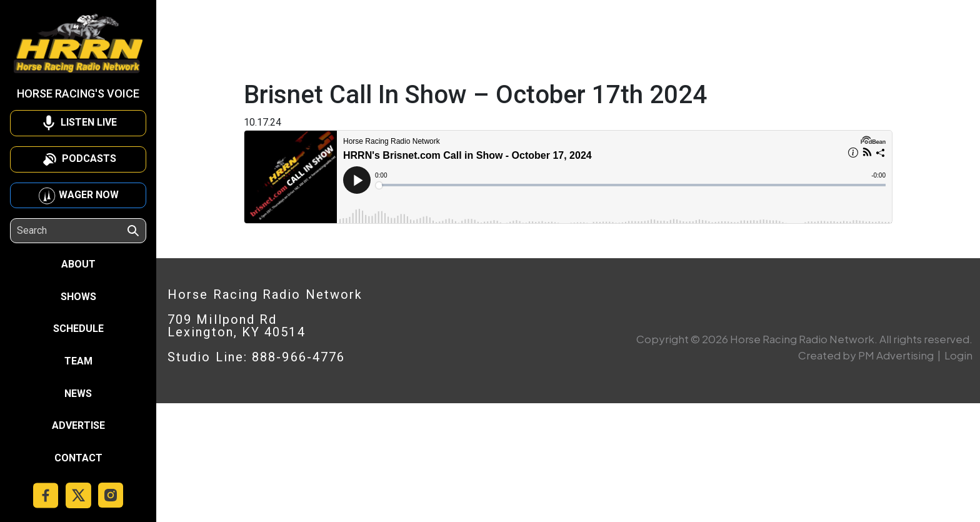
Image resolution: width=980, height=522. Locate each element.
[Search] (71, 231)
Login (958, 355)
